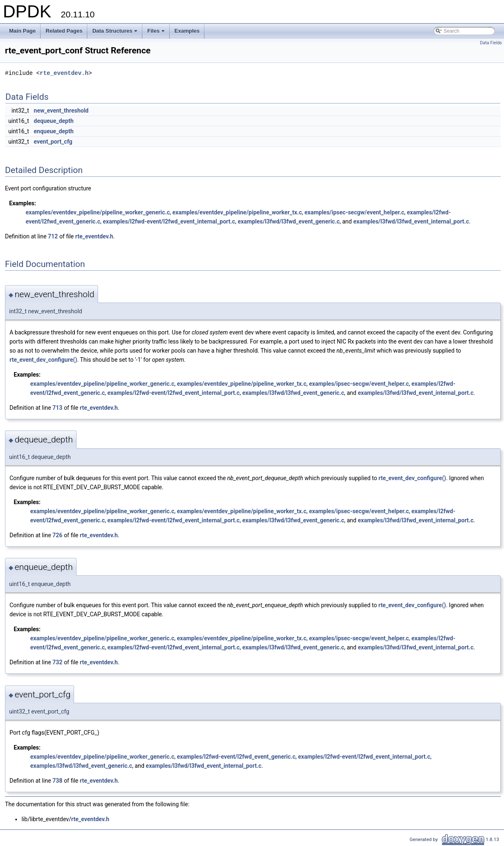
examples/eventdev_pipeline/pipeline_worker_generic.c (98, 212)
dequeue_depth (54, 121)
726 (58, 535)
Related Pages (64, 31)
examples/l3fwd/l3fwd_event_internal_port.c (411, 221)
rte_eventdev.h (64, 73)
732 (58, 662)
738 (58, 781)
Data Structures (115, 33)
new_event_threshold (61, 111)
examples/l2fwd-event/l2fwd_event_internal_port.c (169, 221)
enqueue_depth (54, 131)
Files (157, 33)
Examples (187, 31)
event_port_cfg (53, 142)
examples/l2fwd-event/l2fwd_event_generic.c (236, 757)
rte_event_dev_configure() (43, 360)
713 (58, 408)
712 (53, 236)
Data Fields (491, 43)
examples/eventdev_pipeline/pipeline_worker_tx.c (237, 212)
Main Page (22, 31)
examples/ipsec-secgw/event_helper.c (354, 212)
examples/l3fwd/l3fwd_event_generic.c (288, 221)
